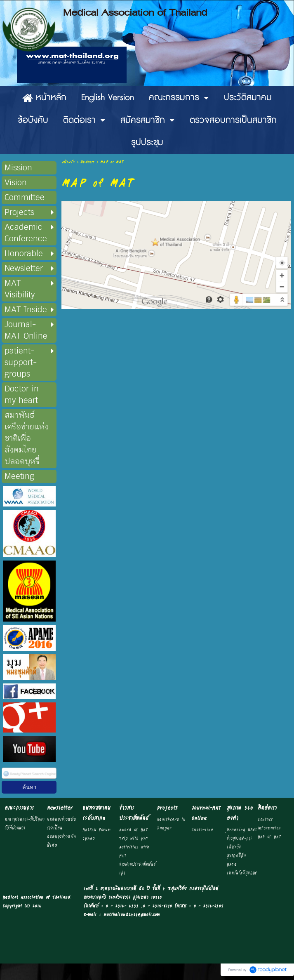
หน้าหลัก (68, 162)
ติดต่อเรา (87, 162)
